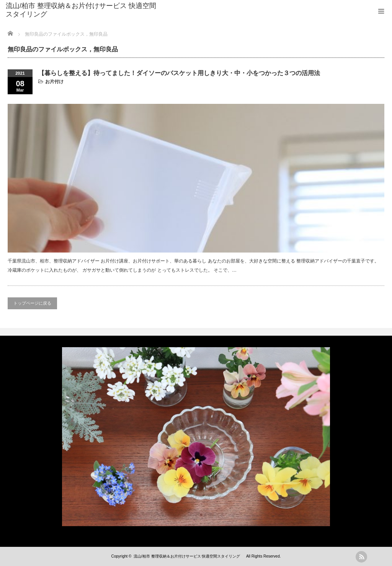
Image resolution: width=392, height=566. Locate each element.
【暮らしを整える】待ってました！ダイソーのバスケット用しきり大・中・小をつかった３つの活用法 (179, 73)
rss (361, 557)
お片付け (54, 82)
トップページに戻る (32, 303)
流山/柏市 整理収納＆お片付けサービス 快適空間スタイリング (81, 10)
